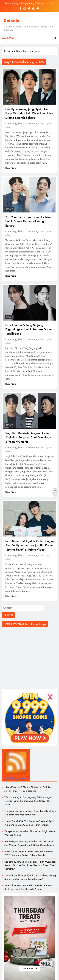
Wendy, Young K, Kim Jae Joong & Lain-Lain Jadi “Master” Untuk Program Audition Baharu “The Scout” (25, 3)
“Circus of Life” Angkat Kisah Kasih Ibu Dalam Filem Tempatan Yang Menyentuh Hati (30, 813)
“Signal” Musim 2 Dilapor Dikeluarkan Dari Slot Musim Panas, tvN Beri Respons (28, 789)
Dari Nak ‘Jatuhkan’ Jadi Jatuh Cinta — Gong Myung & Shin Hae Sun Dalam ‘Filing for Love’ (30, 877)
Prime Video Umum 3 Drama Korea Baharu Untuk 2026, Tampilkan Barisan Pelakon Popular (29, 853)
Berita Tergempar (14, 778)
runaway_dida (15, 123)
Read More (11, 168)
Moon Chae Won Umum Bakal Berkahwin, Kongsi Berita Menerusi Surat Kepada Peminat (29, 887)
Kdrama (9, 101)
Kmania (11, 21)
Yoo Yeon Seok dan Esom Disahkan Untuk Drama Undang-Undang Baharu (28, 221)
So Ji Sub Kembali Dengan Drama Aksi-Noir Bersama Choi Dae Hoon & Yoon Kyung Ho (28, 437)
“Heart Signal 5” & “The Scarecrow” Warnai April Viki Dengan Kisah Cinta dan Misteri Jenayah (29, 823)
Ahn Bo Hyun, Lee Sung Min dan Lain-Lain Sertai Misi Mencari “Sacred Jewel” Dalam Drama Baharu (29, 843)
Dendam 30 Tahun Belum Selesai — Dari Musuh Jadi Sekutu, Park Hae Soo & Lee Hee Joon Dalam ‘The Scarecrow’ (30, 865)
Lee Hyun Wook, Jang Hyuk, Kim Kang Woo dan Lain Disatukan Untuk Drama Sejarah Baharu (29, 113)
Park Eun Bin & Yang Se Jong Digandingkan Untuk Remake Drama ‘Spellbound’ (29, 329)
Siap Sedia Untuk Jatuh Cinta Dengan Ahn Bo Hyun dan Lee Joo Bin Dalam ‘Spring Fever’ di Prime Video (29, 545)
